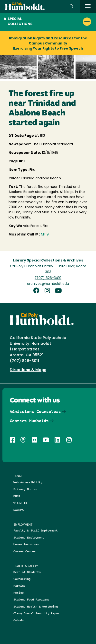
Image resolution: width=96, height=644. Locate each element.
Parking (19, 586)
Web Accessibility (28, 482)
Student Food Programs (31, 599)
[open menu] (88, 6)
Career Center (24, 551)
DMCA (17, 496)
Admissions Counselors (35, 412)
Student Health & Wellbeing (36, 606)
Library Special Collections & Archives (48, 261)
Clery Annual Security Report (37, 613)
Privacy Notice (25, 489)
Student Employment (29, 537)
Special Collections (18, 22)
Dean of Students (27, 572)
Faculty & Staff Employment (36, 530)
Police (19, 593)
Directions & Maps (28, 370)
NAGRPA (19, 510)
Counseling (22, 579)
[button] (72, 6)
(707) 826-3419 (48, 278)
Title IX (20, 503)
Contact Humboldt (29, 421)
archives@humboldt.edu (48, 284)
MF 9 (45, 235)
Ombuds (19, 620)
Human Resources (26, 544)
